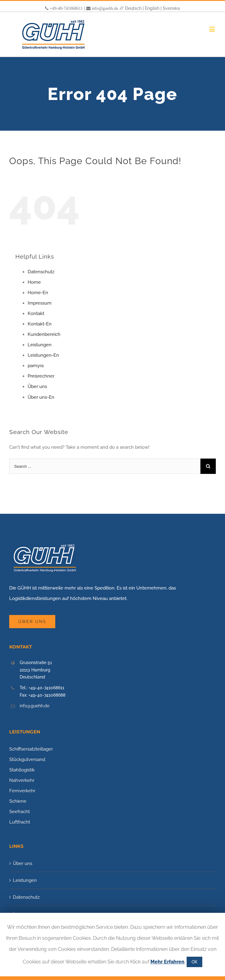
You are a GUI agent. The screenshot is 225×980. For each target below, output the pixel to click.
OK (194, 962)
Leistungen (40, 345)
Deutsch (133, 8)
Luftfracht (20, 822)
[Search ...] (105, 466)
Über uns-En (41, 397)
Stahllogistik (22, 770)
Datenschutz (41, 272)
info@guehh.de (105, 8)
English (152, 8)
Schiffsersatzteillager (31, 749)
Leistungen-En (43, 355)
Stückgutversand (27, 759)
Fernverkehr (22, 791)
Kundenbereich (44, 334)
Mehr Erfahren (167, 962)
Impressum (40, 303)
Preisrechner (41, 376)
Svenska (171, 8)
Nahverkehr (22, 780)
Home (34, 282)
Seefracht (19, 812)
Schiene (18, 801)
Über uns (37, 386)
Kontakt (36, 313)
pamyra (36, 366)
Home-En (38, 293)
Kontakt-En (40, 324)
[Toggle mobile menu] (213, 29)
